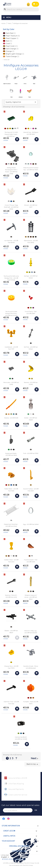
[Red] (5, 129)
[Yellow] (10, 129)
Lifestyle (21, 97)
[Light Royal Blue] (32, 272)
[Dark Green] (13, 129)
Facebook (4, 819)
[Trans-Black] (33, 414)
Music (16, 84)
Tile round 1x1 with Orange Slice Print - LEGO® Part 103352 (11, 314)
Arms (25, 84)
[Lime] (30, 272)
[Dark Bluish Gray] (16, 164)
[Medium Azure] (14, 414)
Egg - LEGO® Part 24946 (31, 524)
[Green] (10, 379)
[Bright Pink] (31, 164)
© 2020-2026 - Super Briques (14, 859)
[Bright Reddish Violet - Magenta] (33, 308)
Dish (12, 97)
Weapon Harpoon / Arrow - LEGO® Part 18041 (31, 597)
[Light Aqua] (28, 164)
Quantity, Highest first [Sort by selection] (21, 102)
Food (30, 97)
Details (6, 140)
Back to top (33, 764)
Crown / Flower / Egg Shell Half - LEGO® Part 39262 (11, 207)
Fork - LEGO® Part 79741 (31, 453)
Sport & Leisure (7, 84)
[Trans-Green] (28, 414)
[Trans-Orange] (9, 414)
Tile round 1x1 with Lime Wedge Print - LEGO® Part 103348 (11, 278)
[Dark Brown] (33, 237)
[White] (15, 129)
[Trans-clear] (31, 129)
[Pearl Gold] (8, 129)
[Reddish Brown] (11, 164)
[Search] (21, 9)
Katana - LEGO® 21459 (11, 418)
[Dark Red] (6, 164)
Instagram (8, 819)
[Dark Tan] (14, 201)
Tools (34, 84)
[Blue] (11, 201)
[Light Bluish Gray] (14, 164)
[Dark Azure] (21, 733)
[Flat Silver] (36, 129)
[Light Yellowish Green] (11, 414)
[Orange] (33, 698)
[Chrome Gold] (32, 379)
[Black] (33, 201)
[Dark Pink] (33, 129)
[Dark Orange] (9, 556)
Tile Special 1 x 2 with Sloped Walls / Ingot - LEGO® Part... (11, 134)
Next (35, 759)
